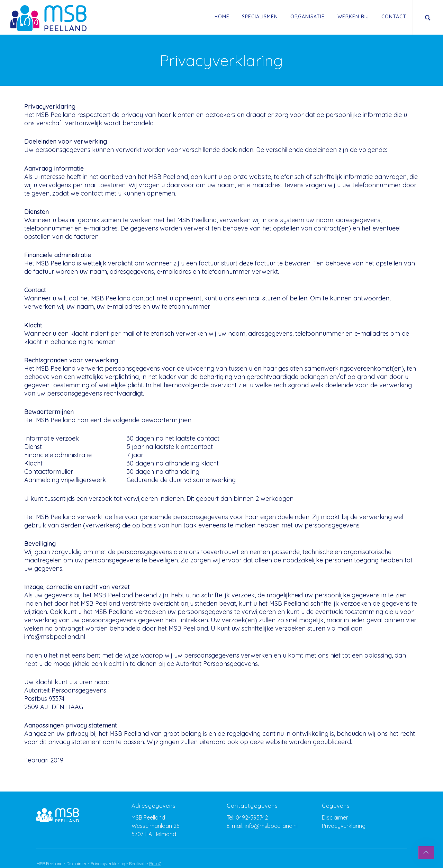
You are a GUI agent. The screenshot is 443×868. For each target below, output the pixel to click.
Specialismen (260, 17)
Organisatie (308, 17)
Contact (394, 17)
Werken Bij (353, 17)
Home (222, 17)
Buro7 (155, 864)
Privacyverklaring (344, 826)
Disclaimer (335, 817)
